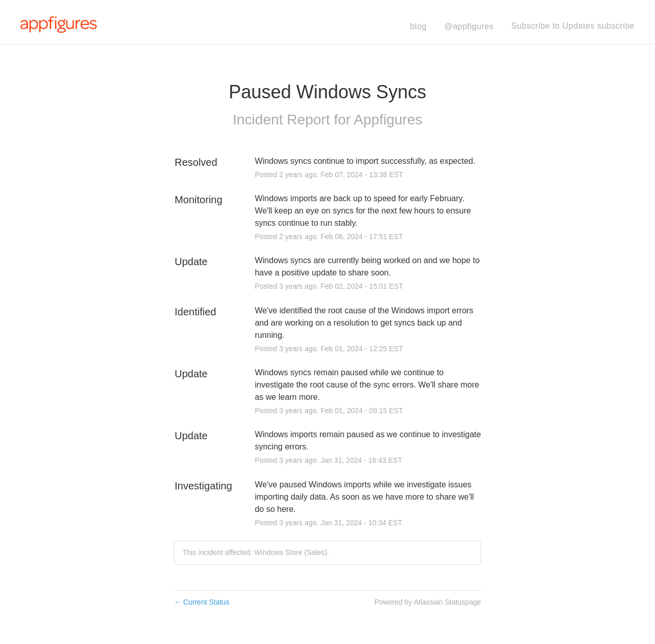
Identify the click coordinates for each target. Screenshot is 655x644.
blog (418, 26)
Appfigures (388, 120)
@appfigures (469, 26)
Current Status (202, 602)
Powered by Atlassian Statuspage (428, 602)
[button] (573, 26)
